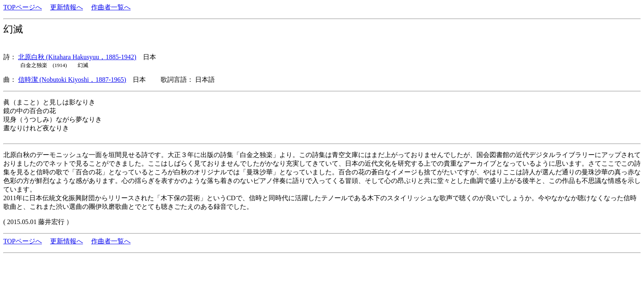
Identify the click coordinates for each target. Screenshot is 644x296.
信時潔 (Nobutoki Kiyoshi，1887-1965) (72, 80)
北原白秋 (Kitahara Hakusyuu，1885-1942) (77, 57)
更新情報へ (67, 7)
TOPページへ (23, 7)
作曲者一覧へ (111, 7)
